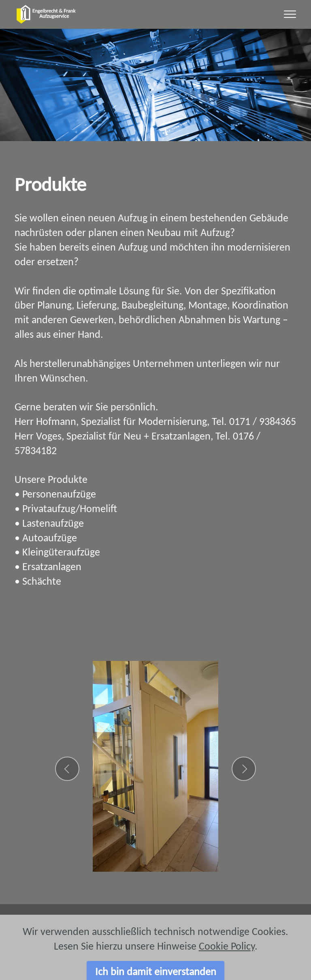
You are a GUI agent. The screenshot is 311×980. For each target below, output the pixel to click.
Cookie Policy (227, 963)
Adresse (177, 924)
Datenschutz (233, 924)
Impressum (76, 924)
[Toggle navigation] (290, 14)
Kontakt (130, 924)
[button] (67, 769)
